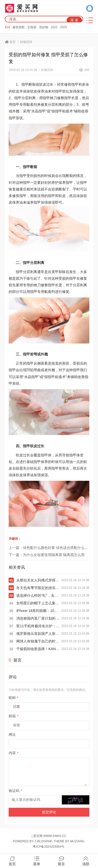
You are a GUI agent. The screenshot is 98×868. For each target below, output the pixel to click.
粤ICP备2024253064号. (49, 847)
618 (7, 27)
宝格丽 (32, 27)
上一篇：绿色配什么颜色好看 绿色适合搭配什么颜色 (50, 548)
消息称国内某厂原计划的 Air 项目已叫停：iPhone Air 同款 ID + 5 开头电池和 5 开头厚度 (39, 618)
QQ (90, 8)
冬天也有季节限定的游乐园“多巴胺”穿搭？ (39, 588)
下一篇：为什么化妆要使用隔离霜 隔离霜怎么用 (47, 555)
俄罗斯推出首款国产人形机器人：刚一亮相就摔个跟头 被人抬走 (39, 634)
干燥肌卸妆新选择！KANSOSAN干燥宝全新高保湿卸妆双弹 (39, 649)
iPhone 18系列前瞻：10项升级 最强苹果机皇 (39, 611)
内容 (13, 753)
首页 (12, 42)
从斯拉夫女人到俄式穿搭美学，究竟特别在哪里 (39, 580)
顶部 (86, 861)
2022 (54, 27)
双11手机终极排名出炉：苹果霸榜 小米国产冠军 (39, 626)
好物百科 (26, 42)
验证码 (15, 791)
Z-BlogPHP (43, 841)
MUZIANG (77, 841)
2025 (64, 27)
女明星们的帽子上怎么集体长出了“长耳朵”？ (39, 603)
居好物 (44, 27)
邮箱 (13, 716)
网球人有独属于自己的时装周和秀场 (39, 641)
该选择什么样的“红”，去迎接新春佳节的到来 (39, 595)
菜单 (37, 861)
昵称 (13, 698)
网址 (12, 735)
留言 (61, 861)
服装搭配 (19, 27)
